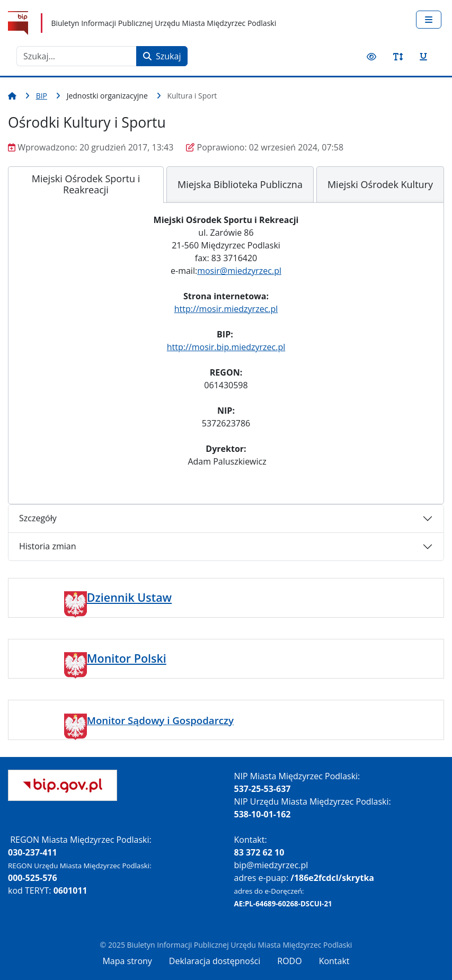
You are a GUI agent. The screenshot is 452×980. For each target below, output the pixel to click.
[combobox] (77, 56)
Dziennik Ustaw (129, 597)
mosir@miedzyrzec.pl (239, 271)
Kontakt (334, 961)
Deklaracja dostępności (215, 961)
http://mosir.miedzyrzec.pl (226, 309)
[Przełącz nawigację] (429, 20)
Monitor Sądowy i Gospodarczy (160, 720)
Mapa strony (127, 961)
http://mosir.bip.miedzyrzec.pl (226, 347)
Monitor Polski (127, 658)
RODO (289, 961)
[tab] (86, 185)
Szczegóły (38, 518)
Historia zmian (47, 546)
